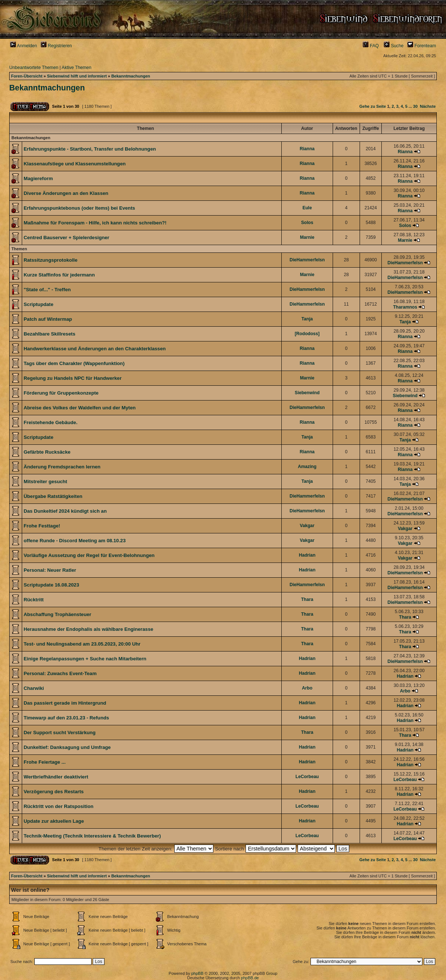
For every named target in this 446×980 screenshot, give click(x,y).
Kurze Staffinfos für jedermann (59, 275)
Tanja (307, 319)
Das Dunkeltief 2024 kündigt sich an (65, 511)
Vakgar (307, 526)
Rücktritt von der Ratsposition (59, 806)
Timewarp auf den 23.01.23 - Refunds (66, 718)
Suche (394, 46)
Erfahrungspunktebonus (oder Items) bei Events (79, 208)
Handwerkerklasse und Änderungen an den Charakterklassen (95, 349)
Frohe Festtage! (42, 526)
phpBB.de (250, 978)
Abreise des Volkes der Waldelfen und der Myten (80, 408)
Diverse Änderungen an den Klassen (66, 193)
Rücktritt (34, 600)
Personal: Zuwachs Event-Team (60, 673)
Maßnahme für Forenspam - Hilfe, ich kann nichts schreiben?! (95, 223)
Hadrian (307, 555)
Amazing (307, 467)
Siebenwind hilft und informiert (77, 76)
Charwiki (34, 688)
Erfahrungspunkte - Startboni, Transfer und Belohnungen (90, 149)
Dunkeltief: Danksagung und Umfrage (67, 747)
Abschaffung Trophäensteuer (57, 614)
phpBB (197, 973)
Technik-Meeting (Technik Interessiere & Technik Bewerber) (92, 836)
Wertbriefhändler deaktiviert (56, 777)
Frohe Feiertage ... (45, 762)
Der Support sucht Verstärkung (60, 733)
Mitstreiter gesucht (45, 482)
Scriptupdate (39, 304)
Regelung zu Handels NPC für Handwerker (73, 378)
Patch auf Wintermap (48, 319)
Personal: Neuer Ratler (50, 570)
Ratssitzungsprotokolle (51, 260)
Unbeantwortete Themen (34, 68)
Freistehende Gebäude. (51, 422)
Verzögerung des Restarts (54, 792)
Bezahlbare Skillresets (49, 334)
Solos (307, 223)
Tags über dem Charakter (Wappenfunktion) (74, 363)
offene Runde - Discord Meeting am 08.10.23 (75, 541)
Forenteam (422, 46)
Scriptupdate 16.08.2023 (51, 585)
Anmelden (23, 46)
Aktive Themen (76, 68)
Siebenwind (307, 393)
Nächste (428, 106)
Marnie (307, 237)
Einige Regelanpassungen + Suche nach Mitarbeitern (85, 659)
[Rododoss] (307, 334)
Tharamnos (405, 307)
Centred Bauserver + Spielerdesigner (66, 238)
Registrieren (56, 46)
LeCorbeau (307, 777)
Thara (307, 599)
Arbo (307, 688)
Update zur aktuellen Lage (54, 821)
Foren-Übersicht (27, 76)
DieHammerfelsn (307, 260)
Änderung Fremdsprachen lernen (62, 467)
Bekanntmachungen (131, 76)
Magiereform (38, 178)
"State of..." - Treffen (47, 290)
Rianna (307, 149)
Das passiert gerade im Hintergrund (65, 703)
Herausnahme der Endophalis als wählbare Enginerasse (88, 629)
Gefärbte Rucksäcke (47, 452)
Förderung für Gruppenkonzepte (61, 393)
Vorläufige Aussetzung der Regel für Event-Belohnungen (89, 555)
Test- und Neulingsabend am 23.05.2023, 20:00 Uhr (82, 644)
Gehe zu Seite (373, 106)
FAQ (371, 46)
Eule (307, 208)
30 (415, 106)
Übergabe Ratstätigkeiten (53, 496)
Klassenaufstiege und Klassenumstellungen (75, 164)
